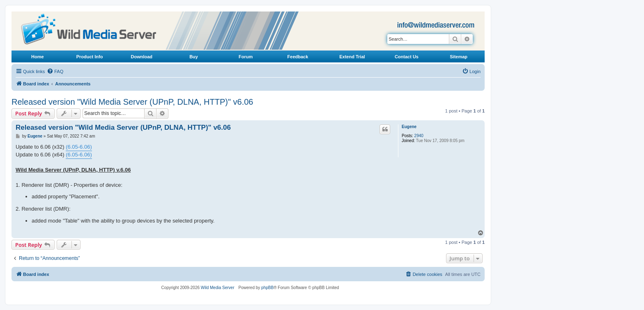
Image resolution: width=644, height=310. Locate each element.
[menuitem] (55, 71)
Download (142, 57)
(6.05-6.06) (79, 147)
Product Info (90, 57)
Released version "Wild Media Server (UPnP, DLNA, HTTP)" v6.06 (132, 102)
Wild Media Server (218, 288)
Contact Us (407, 57)
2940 (419, 136)
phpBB (267, 288)
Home (38, 57)
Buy (194, 57)
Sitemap (459, 57)
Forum (246, 57)
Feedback (298, 57)
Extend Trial (352, 57)
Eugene (409, 127)
